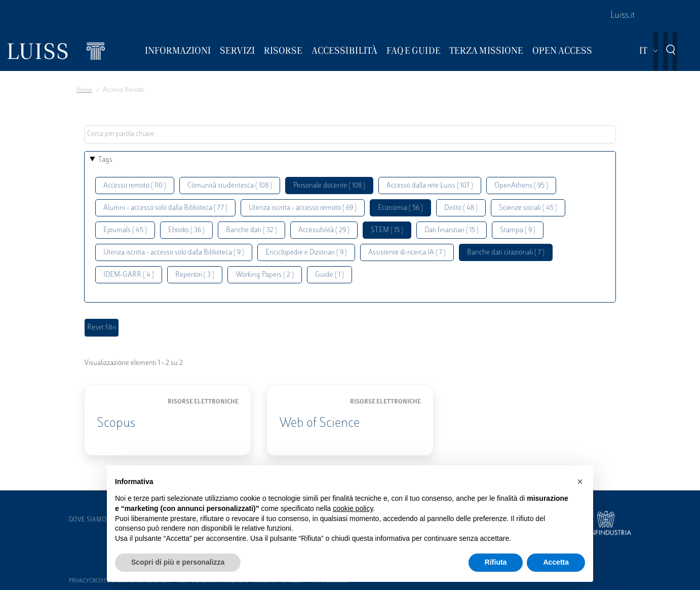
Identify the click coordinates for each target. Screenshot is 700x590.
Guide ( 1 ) (329, 275)
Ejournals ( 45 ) (125, 230)
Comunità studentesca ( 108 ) (230, 186)
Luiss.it (623, 16)
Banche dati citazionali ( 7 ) (506, 253)
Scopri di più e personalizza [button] (178, 562)
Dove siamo (88, 520)
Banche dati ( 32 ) (251, 230)
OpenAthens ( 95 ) (521, 186)
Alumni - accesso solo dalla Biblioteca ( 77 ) (165, 208)
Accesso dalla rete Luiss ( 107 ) (430, 186)
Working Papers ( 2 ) (265, 275)
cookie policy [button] (353, 508)
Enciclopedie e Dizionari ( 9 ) (306, 253)
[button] (580, 482)
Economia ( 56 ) (400, 208)
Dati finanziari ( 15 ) (452, 230)
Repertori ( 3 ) (195, 275)
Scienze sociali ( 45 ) (528, 208)
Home (84, 90)
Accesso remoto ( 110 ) (135, 186)
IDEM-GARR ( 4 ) (129, 275)
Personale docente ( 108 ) (329, 186)
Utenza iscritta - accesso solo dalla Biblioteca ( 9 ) (174, 253)
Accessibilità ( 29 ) (324, 230)
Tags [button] (105, 160)
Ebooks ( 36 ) (186, 230)
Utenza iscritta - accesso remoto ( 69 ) (303, 208)
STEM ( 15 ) (387, 230)
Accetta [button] (556, 562)
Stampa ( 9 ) (518, 230)
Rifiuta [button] (496, 562)
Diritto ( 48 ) (461, 208)
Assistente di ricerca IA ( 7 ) (407, 253)
